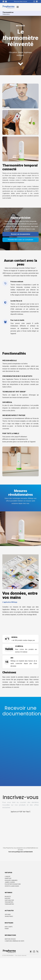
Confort (8, 876)
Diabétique (8, 878)
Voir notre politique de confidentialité (20, 852)
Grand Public (9, 916)
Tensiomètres (9, 902)
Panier (7, 929)
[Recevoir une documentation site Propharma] (19, 747)
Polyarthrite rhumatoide (13, 884)
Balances (8, 896)
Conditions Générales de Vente (14, 941)
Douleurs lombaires (11, 880)
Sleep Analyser (9, 900)
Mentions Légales (10, 939)
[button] (31, 952)
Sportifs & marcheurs (12, 886)
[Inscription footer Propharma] (20, 829)
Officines (8, 914)
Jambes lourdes (10, 882)
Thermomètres (9, 904)
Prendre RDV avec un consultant (20, 240)
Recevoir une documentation (21, 234)
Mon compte (9, 927)
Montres (8, 898)
